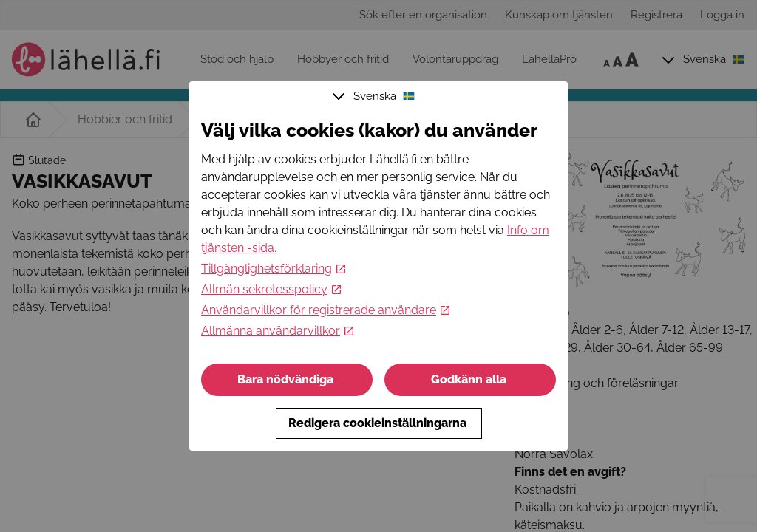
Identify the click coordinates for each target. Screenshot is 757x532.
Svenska (376, 96)
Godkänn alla (470, 379)
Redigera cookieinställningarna (379, 423)
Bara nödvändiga (287, 379)
